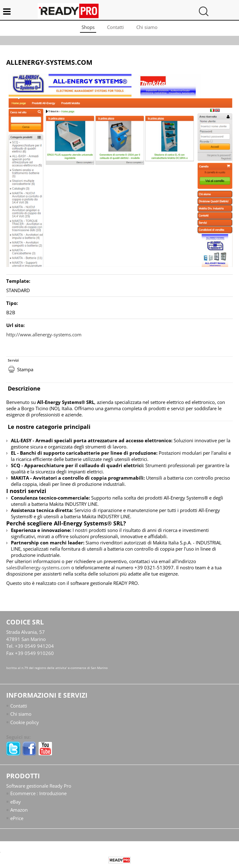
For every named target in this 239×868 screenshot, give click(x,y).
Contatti (115, 27)
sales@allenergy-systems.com (38, 567)
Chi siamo (147, 27)
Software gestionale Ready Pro (39, 786)
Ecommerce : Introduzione (38, 793)
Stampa (25, 369)
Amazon (19, 810)
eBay (16, 802)
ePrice (17, 818)
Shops (88, 27)
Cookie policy (25, 722)
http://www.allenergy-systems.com (44, 334)
